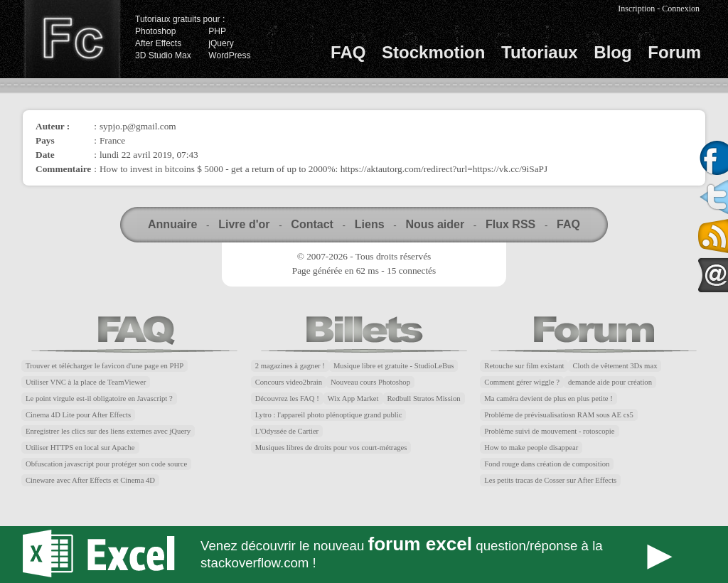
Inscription (636, 9)
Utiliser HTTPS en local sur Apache (80, 448)
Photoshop (155, 31)
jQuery (221, 43)
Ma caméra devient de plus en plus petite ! (548, 399)
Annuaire (172, 224)
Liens (370, 224)
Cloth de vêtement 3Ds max (615, 366)
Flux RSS (510, 224)
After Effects (158, 43)
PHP (217, 31)
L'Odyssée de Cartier (287, 431)
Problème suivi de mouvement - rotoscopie (549, 431)
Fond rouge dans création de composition (547, 464)
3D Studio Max (163, 55)
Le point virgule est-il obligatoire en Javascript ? (99, 399)
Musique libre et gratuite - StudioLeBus (394, 366)
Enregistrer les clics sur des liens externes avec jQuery (108, 431)
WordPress (229, 55)
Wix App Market (353, 399)
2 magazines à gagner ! (290, 366)
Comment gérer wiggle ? (522, 382)
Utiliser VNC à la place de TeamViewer (86, 382)
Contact (312, 224)
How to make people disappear (531, 448)
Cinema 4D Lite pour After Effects (78, 415)
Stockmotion (433, 52)
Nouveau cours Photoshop (370, 382)
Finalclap (72, 39)
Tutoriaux (540, 52)
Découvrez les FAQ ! (287, 399)
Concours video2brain (289, 382)
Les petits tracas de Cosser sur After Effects (550, 480)
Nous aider (435, 224)
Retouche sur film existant (524, 366)
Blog (612, 52)
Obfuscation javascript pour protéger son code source (106, 464)
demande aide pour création (610, 382)
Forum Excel (364, 555)
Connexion (681, 9)
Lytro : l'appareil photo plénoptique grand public (329, 415)
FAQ (348, 52)
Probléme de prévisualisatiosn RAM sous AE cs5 (559, 415)
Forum (674, 52)
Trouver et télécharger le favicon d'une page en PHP (105, 366)
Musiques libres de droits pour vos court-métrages (331, 448)
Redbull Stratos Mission (424, 399)
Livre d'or (244, 224)
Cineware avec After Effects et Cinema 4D (90, 480)
